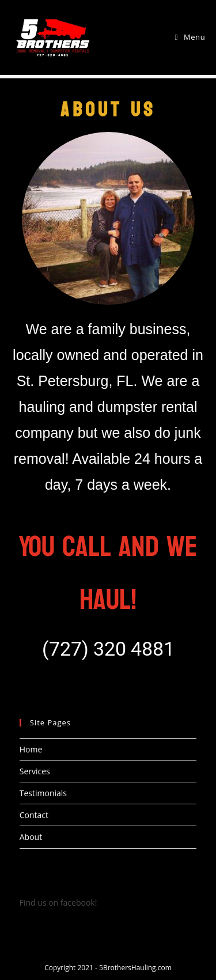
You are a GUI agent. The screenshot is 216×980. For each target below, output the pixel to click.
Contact (34, 815)
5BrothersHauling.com (135, 968)
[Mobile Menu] (190, 37)
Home (31, 749)
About (31, 837)
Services (35, 771)
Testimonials (43, 793)
